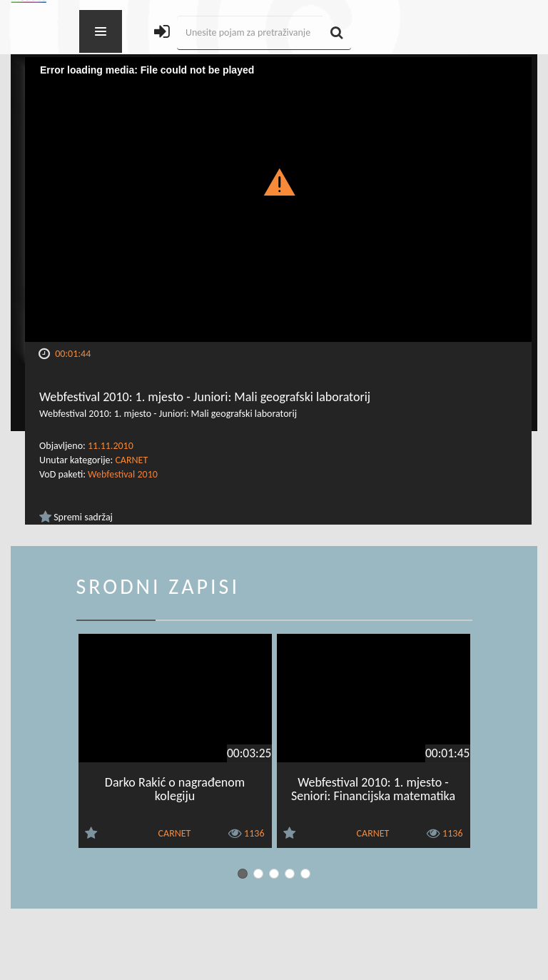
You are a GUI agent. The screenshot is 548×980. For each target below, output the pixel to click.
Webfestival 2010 (123, 474)
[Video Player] (278, 199)
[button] (279, 181)
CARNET (131, 460)
